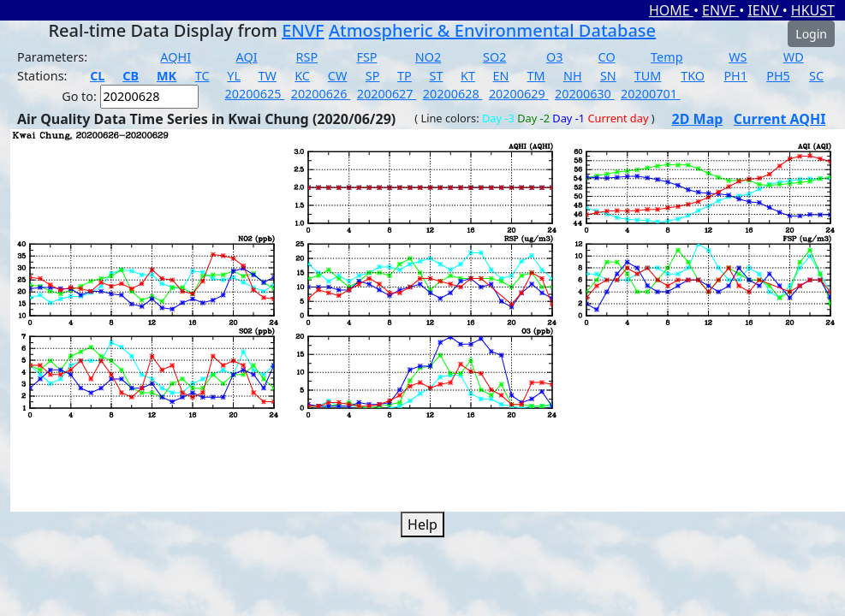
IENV (765, 10)
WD (794, 57)
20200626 (321, 94)
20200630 (585, 94)
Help (422, 524)
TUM (648, 76)
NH (573, 76)
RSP (307, 57)
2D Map (698, 119)
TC (202, 76)
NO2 (428, 57)
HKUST (813, 10)
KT (468, 76)
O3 (554, 57)
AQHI (176, 57)
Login (811, 34)
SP (373, 76)
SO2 (494, 57)
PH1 (735, 76)
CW (337, 76)
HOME (671, 10)
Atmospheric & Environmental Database (492, 30)
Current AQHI (780, 119)
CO (607, 57)
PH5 (778, 76)
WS (738, 57)
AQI (247, 57)
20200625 (255, 94)
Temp (666, 57)
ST (436, 76)
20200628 (453, 94)
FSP (366, 57)
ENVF (720, 10)
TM (536, 76)
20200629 (519, 94)
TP (405, 76)
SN (608, 76)
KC (302, 76)
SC (816, 76)
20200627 (387, 94)
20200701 (651, 94)
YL (234, 76)
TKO (693, 76)
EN (501, 76)
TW (268, 76)
